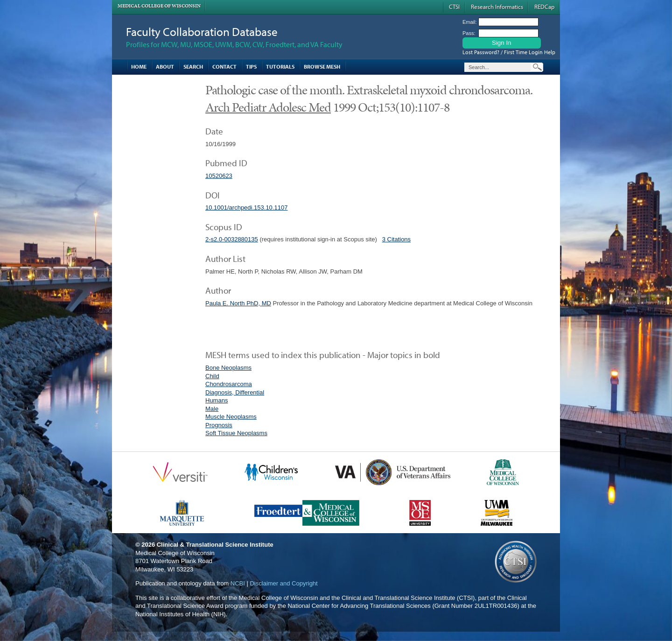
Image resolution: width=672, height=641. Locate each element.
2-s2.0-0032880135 (232, 239)
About (165, 67)
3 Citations (396, 239)
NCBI (238, 583)
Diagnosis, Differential (235, 392)
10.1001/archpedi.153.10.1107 (246, 208)
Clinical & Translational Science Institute (215, 545)
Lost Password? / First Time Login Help (509, 52)
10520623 (219, 176)
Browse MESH (322, 67)
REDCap (544, 7)
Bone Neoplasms (228, 368)
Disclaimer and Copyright (283, 583)
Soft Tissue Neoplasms (236, 433)
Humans (217, 400)
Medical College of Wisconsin (159, 6)
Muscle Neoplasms (231, 417)
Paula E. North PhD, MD (238, 303)
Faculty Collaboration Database (202, 32)
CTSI (454, 7)
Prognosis (219, 425)
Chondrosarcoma (229, 384)
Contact (224, 67)
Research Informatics (497, 7)
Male (212, 409)
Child (212, 376)
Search (193, 67)
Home (139, 67)
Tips (251, 67)
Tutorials (280, 67)
